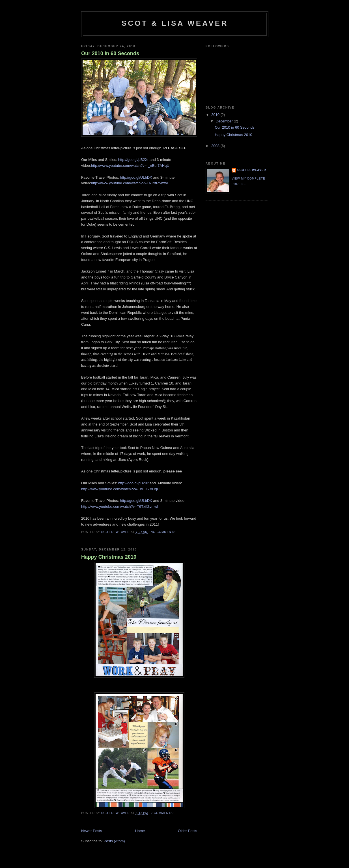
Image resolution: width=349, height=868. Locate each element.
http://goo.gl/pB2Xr (133, 160)
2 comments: (163, 813)
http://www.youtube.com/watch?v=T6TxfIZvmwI (130, 183)
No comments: (164, 532)
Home (140, 831)
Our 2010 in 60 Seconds (110, 53)
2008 (216, 146)
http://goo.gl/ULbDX (136, 177)
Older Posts (188, 831)
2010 (216, 115)
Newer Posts (92, 831)
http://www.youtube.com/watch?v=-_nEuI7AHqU (130, 166)
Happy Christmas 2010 (109, 557)
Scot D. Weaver (252, 170)
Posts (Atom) (114, 841)
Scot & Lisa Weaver (175, 23)
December (225, 121)
